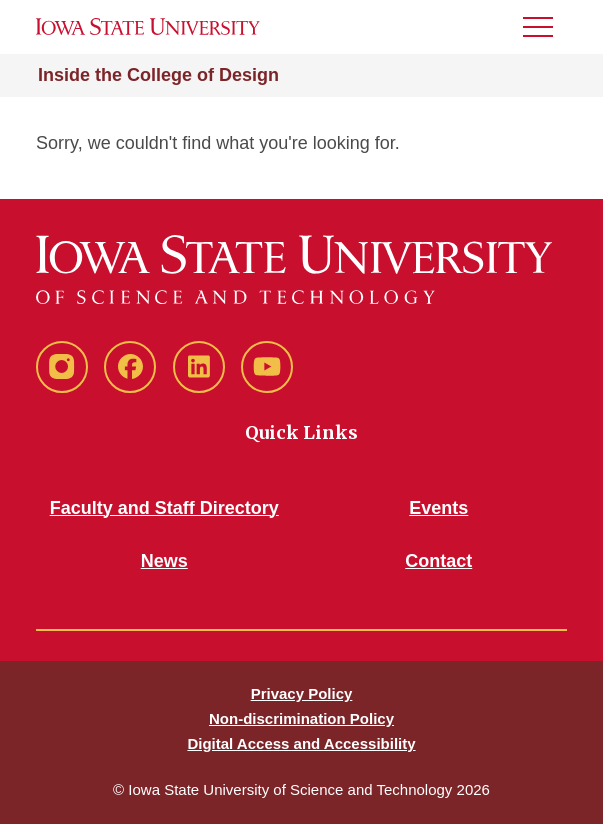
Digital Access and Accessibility (301, 743)
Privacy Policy (302, 693)
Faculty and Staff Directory (164, 508)
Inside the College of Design (158, 75)
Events (438, 508)
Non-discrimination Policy (301, 718)
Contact (438, 561)
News (164, 561)
